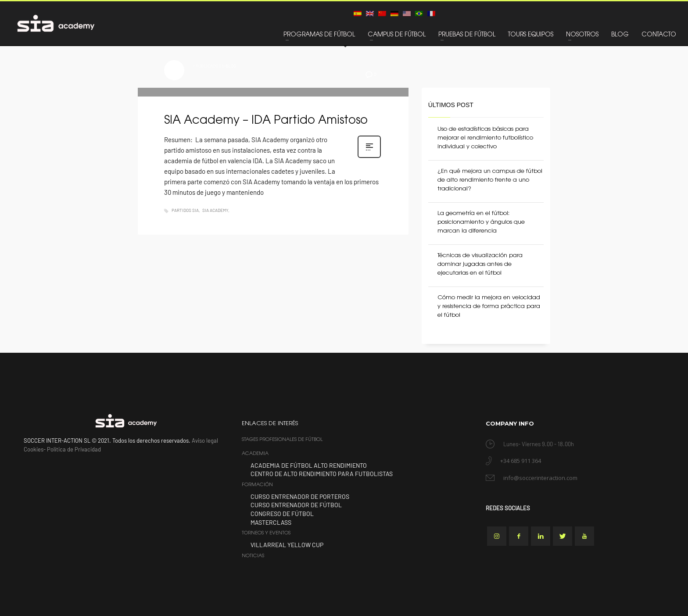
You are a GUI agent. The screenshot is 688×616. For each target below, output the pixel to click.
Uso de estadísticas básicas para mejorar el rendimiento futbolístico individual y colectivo (485, 138)
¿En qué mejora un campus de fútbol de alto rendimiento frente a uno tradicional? (490, 180)
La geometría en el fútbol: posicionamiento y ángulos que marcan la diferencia (481, 222)
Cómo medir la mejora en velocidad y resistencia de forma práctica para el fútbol (489, 306)
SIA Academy (215, 210)
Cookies (34, 449)
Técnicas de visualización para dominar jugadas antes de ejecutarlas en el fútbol (480, 264)
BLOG (231, 66)
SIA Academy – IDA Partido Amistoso (267, 121)
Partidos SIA (185, 210)
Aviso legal (205, 441)
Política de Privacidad (74, 449)
